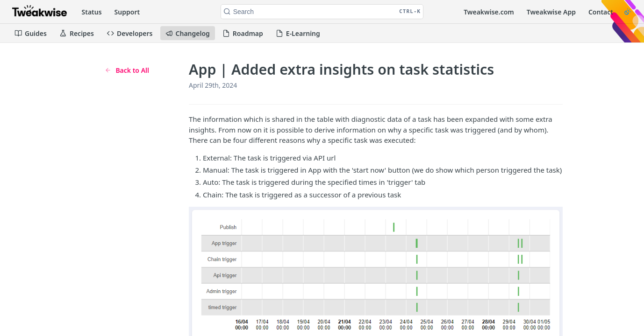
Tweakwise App (551, 12)
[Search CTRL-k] (322, 12)
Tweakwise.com (489, 12)
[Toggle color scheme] (628, 12)
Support (127, 12)
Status (92, 12)
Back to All (127, 70)
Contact (601, 12)
